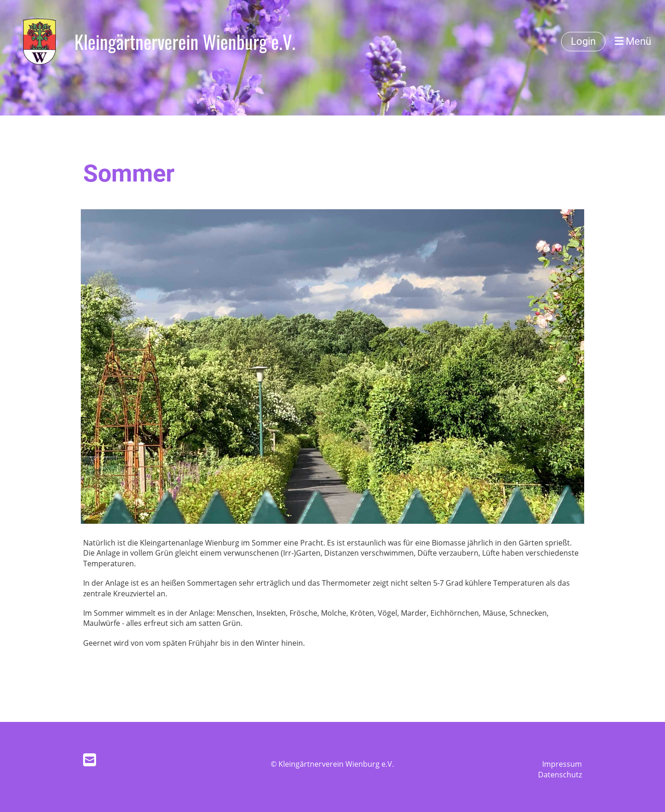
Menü (633, 41)
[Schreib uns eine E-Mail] (90, 760)
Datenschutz (560, 775)
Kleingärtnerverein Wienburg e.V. (185, 42)
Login (583, 41)
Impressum (562, 764)
